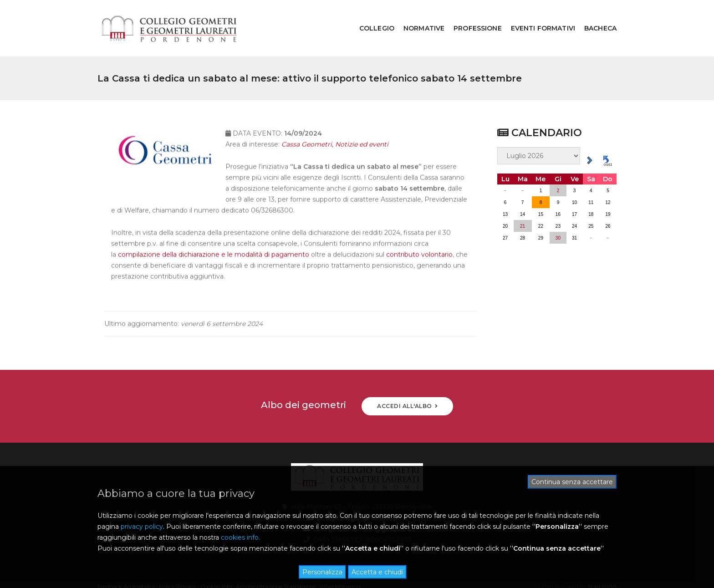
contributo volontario (419, 240)
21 (523, 202)
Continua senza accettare (572, 482)
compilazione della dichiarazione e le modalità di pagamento (214, 240)
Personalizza (322, 572)
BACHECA (594, 16)
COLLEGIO (370, 16)
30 (558, 214)
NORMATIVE (417, 16)
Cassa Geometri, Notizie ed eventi (335, 130)
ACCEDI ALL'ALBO (407, 382)
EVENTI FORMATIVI (536, 16)
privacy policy (142, 527)
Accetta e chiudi (377, 572)
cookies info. (240, 537)
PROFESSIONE (471, 16)
